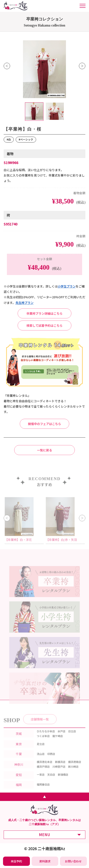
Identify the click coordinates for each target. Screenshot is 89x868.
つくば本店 (43, 741)
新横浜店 (60, 767)
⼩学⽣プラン (67, 286)
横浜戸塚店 (43, 772)
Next (82, 66)
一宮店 (41, 780)
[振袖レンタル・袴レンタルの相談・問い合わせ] (73, 861)
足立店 (41, 749)
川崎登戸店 (59, 772)
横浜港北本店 (44, 767)
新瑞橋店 (63, 780)
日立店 (72, 736)
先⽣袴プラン (25, 303)
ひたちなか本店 (46, 736)
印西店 (51, 759)
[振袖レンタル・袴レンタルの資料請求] (45, 861)
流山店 (41, 759)
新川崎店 (73, 772)
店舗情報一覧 (40, 724)
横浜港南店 (75, 767)
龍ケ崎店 (58, 741)
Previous (7, 66)
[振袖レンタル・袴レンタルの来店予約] (16, 861)
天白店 (51, 780)
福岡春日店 (43, 790)
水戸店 (61, 736)
